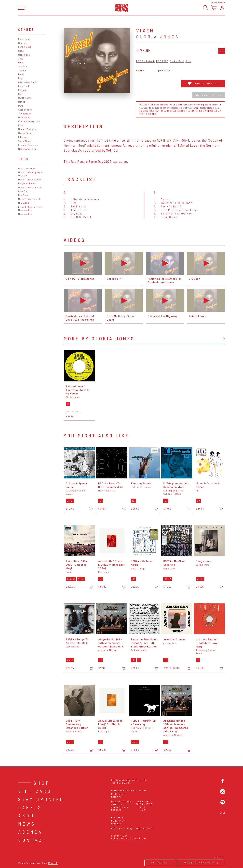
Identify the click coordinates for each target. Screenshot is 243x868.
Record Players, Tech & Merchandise (31, 209)
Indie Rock (24, 86)
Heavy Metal (25, 133)
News (27, 824)
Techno (22, 70)
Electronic (24, 39)
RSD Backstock (145, 61)
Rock (21, 51)
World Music (25, 141)
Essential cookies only (201, 863)
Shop (42, 783)
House (22, 102)
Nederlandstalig (27, 149)
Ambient (23, 66)
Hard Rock (24, 55)
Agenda (30, 832)
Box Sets (23, 195)
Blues (21, 74)
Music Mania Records (30, 199)
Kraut (21, 125)
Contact (33, 840)
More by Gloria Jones (99, 338)
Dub (20, 94)
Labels (30, 807)
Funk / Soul (25, 47)
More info (53, 863)
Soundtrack (25, 113)
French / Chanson (28, 145)
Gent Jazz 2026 (27, 168)
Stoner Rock (25, 110)
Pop (20, 78)
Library (22, 137)
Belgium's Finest (27, 183)
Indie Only (23, 191)
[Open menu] (21, 8)
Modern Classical (28, 129)
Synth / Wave (25, 98)
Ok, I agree (159, 863)
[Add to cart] (91, 509)
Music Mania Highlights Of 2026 (31, 174)
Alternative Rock (27, 82)
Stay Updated (41, 799)
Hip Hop (23, 43)
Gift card (35, 791)
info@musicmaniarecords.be (129, 780)
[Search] (206, 8)
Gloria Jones (158, 37)
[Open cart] (214, 8)
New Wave (24, 117)
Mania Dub (24, 203)
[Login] (222, 8)
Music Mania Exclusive (30, 179)
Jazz (21, 59)
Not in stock (208, 95)
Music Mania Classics (30, 187)
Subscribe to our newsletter (129, 838)
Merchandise (25, 214)
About (28, 815)
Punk (21, 106)
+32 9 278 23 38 (121, 783)
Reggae (22, 90)
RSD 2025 (162, 61)
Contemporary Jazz (29, 121)
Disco (21, 62)
